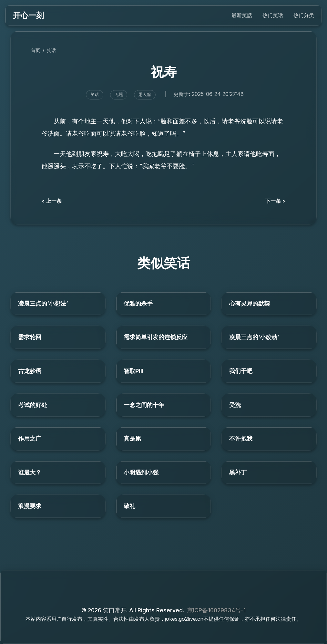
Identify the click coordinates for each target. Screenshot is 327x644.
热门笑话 (273, 15)
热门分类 (304, 15)
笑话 (51, 50)
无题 (119, 94)
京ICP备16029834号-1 (216, 610)
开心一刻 (28, 15)
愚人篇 (145, 94)
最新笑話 (242, 15)
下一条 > (276, 201)
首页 (36, 50)
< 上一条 (51, 201)
